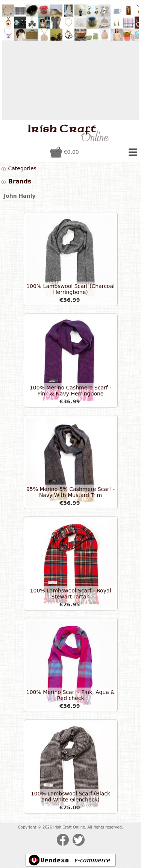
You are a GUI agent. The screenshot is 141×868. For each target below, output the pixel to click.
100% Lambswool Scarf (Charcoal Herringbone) (70, 289)
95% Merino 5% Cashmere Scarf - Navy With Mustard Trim (70, 492)
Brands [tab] (16, 182)
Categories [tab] (19, 169)
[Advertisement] (70, 80)
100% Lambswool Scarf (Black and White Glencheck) (70, 797)
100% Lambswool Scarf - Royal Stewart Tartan (71, 594)
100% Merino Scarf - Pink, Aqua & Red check (70, 695)
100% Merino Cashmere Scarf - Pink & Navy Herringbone (70, 391)
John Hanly (20, 196)
